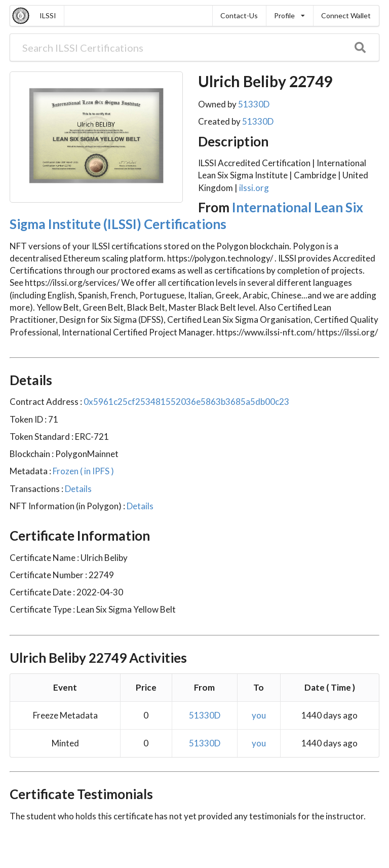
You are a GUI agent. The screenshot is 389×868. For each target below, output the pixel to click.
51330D (254, 104)
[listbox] (289, 16)
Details (77, 489)
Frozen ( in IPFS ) (83, 471)
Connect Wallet (346, 15)
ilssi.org (254, 188)
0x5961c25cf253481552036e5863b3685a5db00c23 (186, 402)
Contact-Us (239, 15)
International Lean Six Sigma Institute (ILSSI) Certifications (186, 216)
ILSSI (48, 15)
